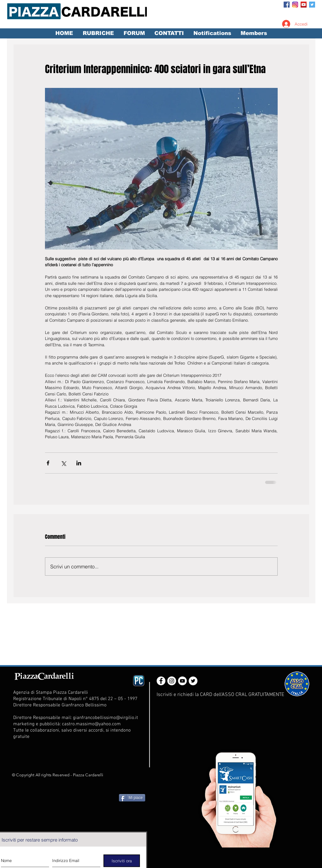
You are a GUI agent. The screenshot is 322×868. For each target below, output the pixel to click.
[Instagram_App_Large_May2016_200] (295, 5)
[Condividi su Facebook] (48, 463)
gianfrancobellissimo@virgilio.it (105, 718)
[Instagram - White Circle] (172, 681)
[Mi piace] (132, 798)
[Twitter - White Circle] (193, 681)
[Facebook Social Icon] (287, 5)
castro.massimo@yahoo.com (91, 724)
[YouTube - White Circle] (182, 681)
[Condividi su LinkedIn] (79, 463)
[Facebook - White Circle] (161, 681)
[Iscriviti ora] (122, 861)
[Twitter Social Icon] (312, 5)
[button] (98, 33)
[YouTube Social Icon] (304, 5)
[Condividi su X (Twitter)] (63, 463)
